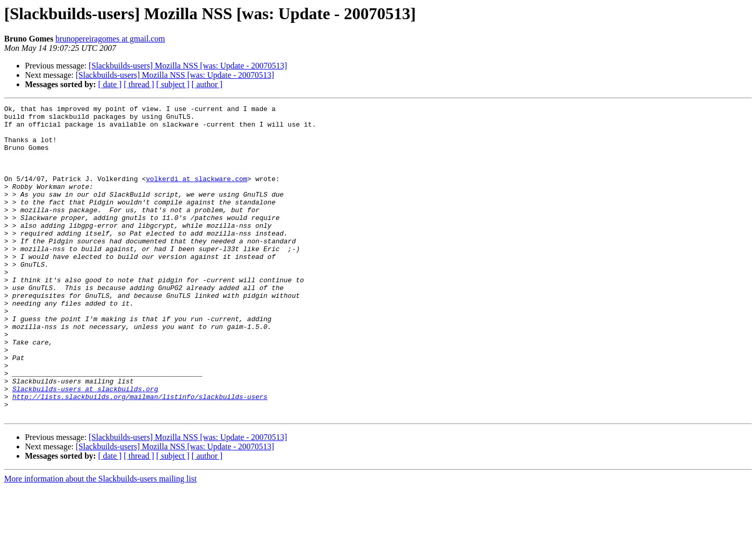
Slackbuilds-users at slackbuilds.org (85, 446)
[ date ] (110, 84)
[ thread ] (139, 84)
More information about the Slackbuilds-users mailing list (100, 541)
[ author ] (207, 84)
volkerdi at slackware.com (197, 194)
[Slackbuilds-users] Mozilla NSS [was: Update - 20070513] (188, 66)
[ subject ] (173, 84)
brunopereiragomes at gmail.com (110, 39)
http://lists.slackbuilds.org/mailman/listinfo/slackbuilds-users (140, 456)
